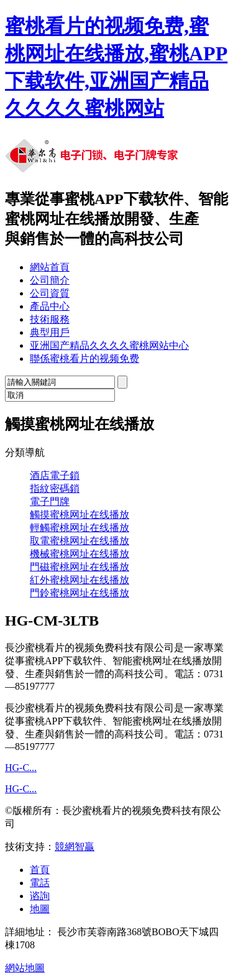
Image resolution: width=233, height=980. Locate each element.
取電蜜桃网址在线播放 (80, 541)
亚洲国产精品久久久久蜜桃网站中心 (109, 345)
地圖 (40, 909)
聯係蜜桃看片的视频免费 (85, 358)
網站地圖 (25, 968)
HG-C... (21, 768)
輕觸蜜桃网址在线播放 (80, 528)
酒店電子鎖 (55, 475)
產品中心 (50, 306)
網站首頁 (50, 267)
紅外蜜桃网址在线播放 (80, 580)
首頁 (40, 870)
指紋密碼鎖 (55, 488)
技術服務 (50, 319)
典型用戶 (50, 332)
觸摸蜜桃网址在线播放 (80, 515)
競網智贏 (75, 847)
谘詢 (40, 896)
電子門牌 (50, 502)
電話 (40, 883)
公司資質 (50, 293)
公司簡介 (50, 280)
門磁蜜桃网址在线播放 (80, 567)
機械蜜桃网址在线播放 (80, 554)
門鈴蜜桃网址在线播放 (80, 593)
